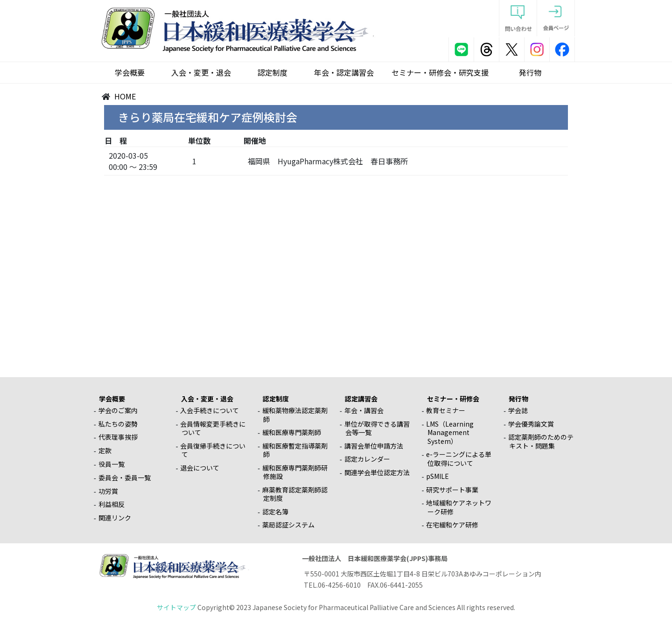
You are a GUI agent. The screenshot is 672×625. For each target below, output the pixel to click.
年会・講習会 (364, 410)
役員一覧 (112, 464)
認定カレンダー (367, 459)
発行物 (530, 72)
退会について (200, 468)
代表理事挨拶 (118, 437)
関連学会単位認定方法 (377, 472)
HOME (125, 96)
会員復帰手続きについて (213, 450)
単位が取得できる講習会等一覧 (377, 428)
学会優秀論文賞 (531, 424)
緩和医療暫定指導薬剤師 (295, 450)
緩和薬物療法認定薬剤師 (295, 415)
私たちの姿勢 (118, 424)
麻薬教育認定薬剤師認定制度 (295, 494)
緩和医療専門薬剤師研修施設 (295, 472)
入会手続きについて (210, 410)
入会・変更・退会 (201, 72)
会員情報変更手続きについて (213, 428)
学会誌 (518, 410)
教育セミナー (446, 410)
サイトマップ (176, 607)
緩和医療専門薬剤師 (292, 432)
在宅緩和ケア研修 (452, 525)
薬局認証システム (288, 525)
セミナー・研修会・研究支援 (440, 72)
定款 (105, 450)
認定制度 (273, 72)
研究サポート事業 (452, 490)
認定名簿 (275, 512)
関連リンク (115, 518)
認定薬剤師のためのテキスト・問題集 (541, 441)
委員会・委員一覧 (125, 478)
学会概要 (130, 72)
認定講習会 (361, 399)
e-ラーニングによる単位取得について (459, 459)
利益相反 (112, 504)
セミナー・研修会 (453, 399)
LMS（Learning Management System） (450, 432)
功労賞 (108, 491)
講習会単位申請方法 (374, 446)
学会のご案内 (118, 410)
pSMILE (437, 476)
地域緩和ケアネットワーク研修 (459, 507)
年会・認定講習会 (344, 72)
